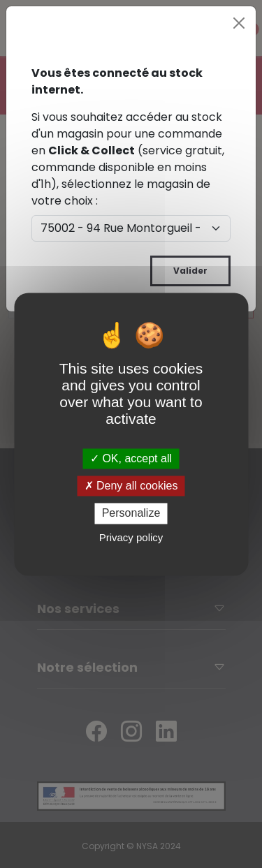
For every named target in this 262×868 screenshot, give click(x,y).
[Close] (239, 23)
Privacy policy (131, 537)
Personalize (131, 514)
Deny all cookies (131, 486)
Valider (190, 271)
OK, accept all (131, 458)
